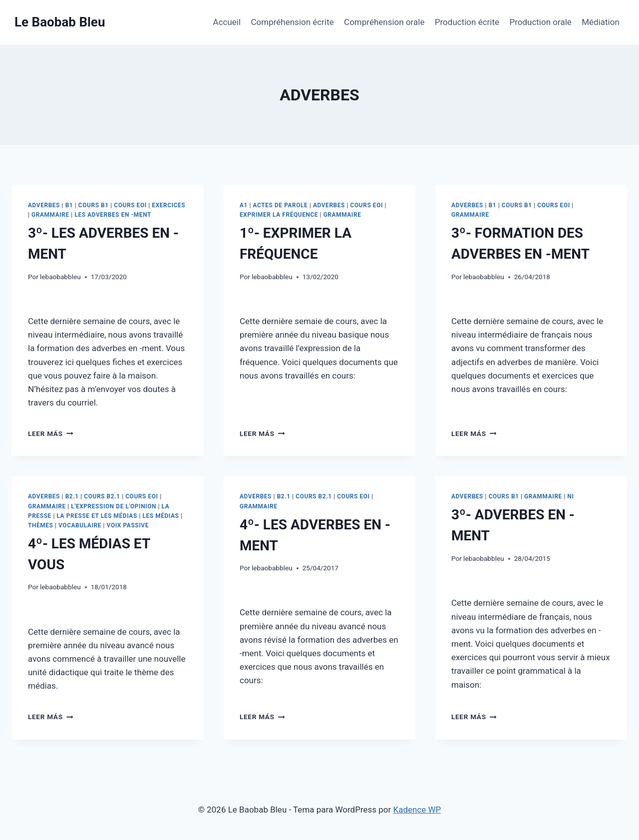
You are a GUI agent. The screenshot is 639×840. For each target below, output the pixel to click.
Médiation (601, 22)
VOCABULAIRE (80, 525)
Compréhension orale (384, 22)
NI (570, 496)
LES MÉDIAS (160, 516)
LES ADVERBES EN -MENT (113, 215)
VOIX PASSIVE (128, 525)
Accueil (227, 22)
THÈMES (40, 525)
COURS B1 (94, 205)
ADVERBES (44, 205)
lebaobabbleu (60, 277)
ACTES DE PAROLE (281, 205)
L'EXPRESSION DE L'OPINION (114, 506)
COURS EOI (130, 205)
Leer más (50, 433)
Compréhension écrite (293, 22)
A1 (244, 205)
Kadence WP (417, 810)
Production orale (540, 22)
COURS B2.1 (102, 496)
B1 (69, 205)
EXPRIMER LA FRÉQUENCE (279, 215)
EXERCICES (168, 205)
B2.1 (72, 496)
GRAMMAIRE (50, 215)
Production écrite (467, 22)
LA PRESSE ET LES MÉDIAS (97, 516)
